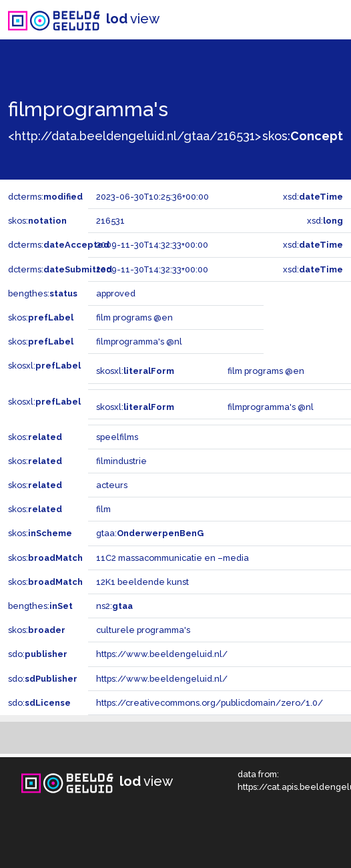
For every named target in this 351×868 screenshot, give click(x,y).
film (103, 509)
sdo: (38, 654)
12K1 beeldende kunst (142, 582)
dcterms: (45, 197)
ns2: (114, 606)
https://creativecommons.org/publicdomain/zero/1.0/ (210, 703)
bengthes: (43, 293)
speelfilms (117, 437)
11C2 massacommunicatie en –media (172, 558)
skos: (303, 136)
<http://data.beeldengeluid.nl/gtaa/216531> (134, 136)
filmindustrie (121, 461)
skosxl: (44, 366)
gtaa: (150, 533)
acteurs (112, 485)
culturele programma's (143, 630)
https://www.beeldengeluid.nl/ (162, 654)
